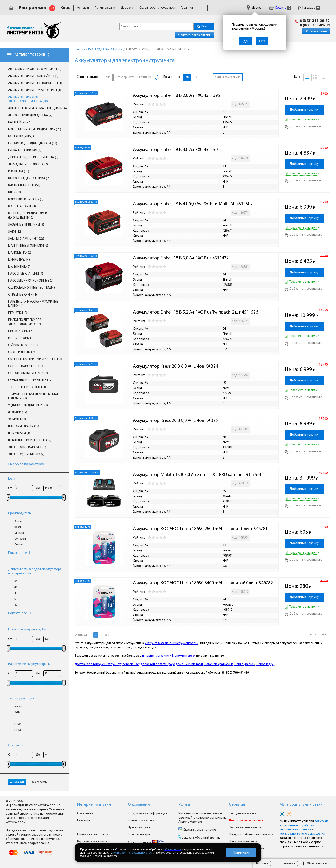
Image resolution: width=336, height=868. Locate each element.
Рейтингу (145, 77)
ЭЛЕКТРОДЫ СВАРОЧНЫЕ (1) (28, 447)
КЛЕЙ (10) (15, 192)
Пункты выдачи (105, 8)
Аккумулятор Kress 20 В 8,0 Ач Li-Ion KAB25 (175, 421)
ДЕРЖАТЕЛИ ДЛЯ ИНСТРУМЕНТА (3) (33, 157)
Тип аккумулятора (21, 699)
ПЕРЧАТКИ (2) (18, 313)
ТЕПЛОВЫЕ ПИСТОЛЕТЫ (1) (27, 387)
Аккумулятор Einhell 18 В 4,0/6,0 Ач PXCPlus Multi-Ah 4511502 (193, 204)
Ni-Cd (18, 730)
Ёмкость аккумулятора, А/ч (27, 630)
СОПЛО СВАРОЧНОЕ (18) (26, 366)
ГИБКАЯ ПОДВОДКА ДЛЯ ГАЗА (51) (33, 143)
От (10, 488)
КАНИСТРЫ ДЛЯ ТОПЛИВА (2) (29, 178)
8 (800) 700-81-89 (315, 25)
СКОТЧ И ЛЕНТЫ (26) (22, 352)
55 (16, 599)
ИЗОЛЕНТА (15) (19, 171)
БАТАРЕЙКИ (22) (19, 122)
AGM (17, 713)
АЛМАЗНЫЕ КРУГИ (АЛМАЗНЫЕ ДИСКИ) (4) (38, 108)
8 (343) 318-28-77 (315, 21)
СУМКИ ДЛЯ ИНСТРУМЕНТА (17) (30, 380)
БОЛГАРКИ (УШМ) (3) (22, 136)
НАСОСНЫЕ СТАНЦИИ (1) (26, 274)
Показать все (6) (20, 613)
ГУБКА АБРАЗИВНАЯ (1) (25, 150)
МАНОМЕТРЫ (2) (20, 253)
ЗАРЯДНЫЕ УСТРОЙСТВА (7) (28, 164)
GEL (17, 718)
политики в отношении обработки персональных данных (304, 825)
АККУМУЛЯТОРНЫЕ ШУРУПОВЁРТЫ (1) (35, 90)
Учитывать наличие (228, 77)
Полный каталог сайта (93, 834)
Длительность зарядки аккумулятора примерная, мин (35, 571)
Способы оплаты (146, 842)
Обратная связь (316, 31)
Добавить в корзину (304, 110)
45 (16, 593)
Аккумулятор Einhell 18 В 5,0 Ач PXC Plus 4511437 (181, 258)
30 (16, 582)
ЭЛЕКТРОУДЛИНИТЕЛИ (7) (26, 454)
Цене (107, 77)
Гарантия (187, 8)
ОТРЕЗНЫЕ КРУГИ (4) (23, 295)
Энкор (18, 521)
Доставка (127, 8)
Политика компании (243, 842)
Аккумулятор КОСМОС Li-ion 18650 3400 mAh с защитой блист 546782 (203, 583)
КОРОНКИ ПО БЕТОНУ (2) (26, 199)
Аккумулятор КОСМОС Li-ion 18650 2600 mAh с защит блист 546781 (200, 529)
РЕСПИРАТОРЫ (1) (21, 338)
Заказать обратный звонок (201, 838)
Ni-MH (18, 707)
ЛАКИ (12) (15, 232)
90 (203, 77)
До (38, 488)
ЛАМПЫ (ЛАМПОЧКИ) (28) (26, 239)
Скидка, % (16, 745)
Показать (17, 782)
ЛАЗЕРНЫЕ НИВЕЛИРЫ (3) (26, 225)
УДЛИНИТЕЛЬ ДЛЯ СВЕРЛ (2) (28, 405)
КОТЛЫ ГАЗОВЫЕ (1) (22, 206)
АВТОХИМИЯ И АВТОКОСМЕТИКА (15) (35, 69)
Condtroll (20, 539)
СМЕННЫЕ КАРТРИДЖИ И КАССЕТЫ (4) (35, 359)
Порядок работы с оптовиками (251, 834)
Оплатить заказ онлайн (194, 35)
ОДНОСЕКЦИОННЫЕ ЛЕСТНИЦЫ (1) (33, 288)
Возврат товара (139, 834)
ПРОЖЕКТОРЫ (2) (20, 331)
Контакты (83, 8)
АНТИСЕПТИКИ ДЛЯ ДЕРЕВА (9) (30, 115)
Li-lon (18, 724)
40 (16, 587)
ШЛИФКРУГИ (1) (19, 433)
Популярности (125, 77)
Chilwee (19, 533)
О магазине (85, 813)
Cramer (19, 545)
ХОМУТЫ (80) (17, 419)
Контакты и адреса (141, 820)
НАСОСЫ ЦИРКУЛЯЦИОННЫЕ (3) (31, 281)
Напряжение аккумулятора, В (29, 664)
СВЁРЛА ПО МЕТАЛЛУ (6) (25, 345)
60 (16, 605)
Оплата (66, 8)
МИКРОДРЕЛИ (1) (20, 260)
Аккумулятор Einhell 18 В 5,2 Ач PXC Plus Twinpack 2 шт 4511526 (196, 312)
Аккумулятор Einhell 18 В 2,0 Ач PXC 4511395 (177, 96)
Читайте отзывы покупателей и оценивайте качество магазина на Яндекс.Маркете (203, 818)
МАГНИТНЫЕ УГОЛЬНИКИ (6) (28, 246)
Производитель (19, 513)
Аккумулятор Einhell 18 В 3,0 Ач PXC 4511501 (177, 150)
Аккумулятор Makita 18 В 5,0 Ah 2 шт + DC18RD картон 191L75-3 (197, 475)
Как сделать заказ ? (243, 813)
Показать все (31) (20, 553)
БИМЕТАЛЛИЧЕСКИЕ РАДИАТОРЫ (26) (35, 129)
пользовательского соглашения (302, 834)
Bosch (18, 527)
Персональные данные (245, 827)
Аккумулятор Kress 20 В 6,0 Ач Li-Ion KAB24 (175, 367)
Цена (12, 479)
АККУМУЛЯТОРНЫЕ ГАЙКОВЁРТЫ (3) (33, 76)
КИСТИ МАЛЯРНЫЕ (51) (24, 185)
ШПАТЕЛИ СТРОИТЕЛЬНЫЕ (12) (30, 440)
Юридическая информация (157, 8)
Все (107, 635)
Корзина (280, 8)
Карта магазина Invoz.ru (94, 842)
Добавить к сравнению (303, 126)
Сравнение (287, 863)
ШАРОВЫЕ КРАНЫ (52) (24, 426)
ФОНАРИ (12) (18, 412)
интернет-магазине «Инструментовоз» (171, 643)
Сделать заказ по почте (199, 830)
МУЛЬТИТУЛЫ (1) (20, 267)
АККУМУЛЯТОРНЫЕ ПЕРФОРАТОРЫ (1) (35, 83)
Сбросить (39, 782)
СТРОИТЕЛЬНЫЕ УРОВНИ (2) (28, 373)
